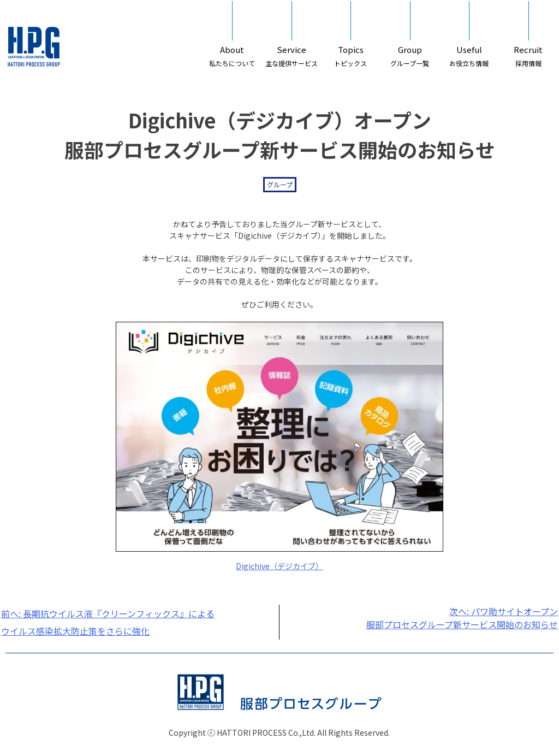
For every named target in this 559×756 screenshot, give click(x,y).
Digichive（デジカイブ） (279, 566)
